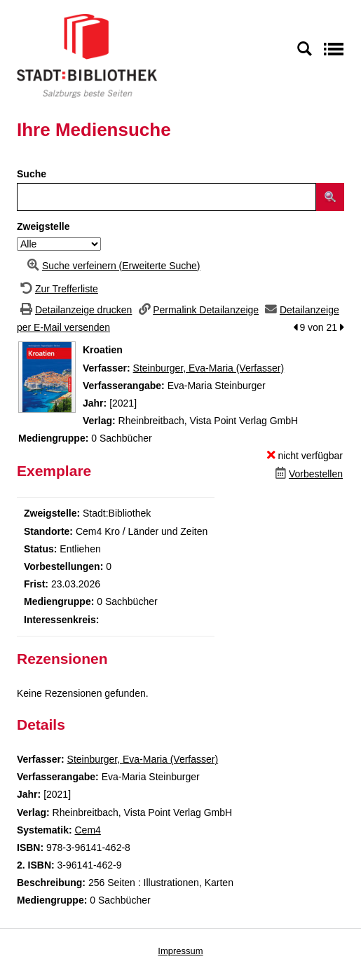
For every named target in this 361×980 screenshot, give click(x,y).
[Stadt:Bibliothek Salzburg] (87, 55)
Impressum (180, 951)
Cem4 (87, 830)
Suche (32, 174)
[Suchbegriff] (166, 197)
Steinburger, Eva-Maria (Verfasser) (209, 368)
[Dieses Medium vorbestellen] (307, 474)
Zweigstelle (43, 226)
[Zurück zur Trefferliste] (57, 289)
